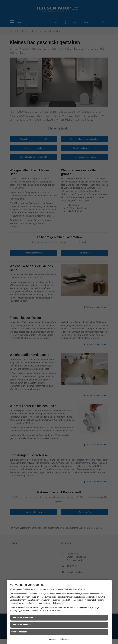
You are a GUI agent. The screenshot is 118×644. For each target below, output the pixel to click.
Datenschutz (65, 639)
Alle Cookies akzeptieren (22, 618)
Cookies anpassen (19, 632)
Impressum (52, 639)
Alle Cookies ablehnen (21, 625)
